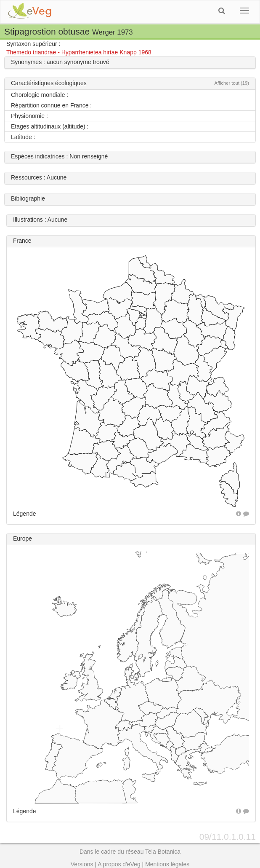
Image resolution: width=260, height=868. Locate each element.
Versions (82, 864)
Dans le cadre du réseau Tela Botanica (130, 852)
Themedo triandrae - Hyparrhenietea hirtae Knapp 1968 (79, 52)
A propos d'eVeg (119, 864)
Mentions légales (167, 864)
